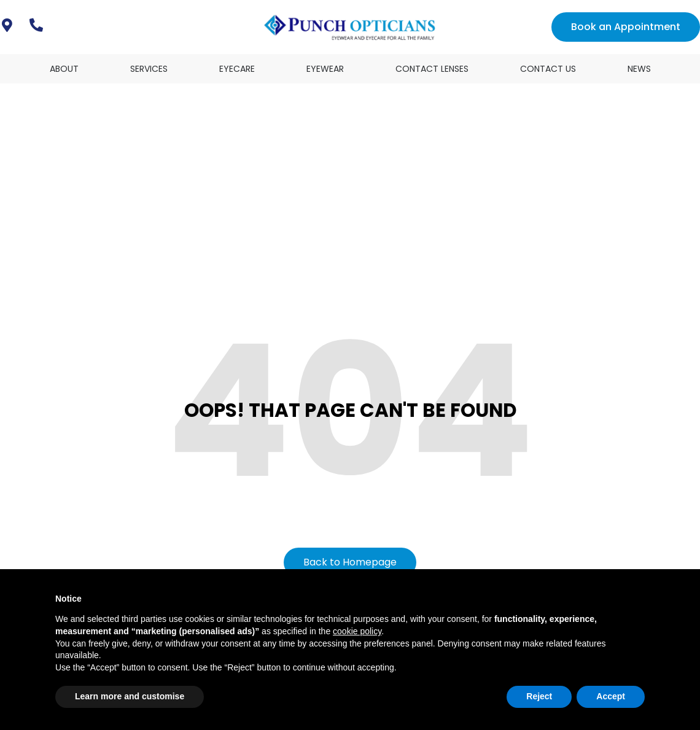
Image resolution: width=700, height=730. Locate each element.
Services (149, 69)
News (639, 69)
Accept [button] (611, 696)
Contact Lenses (432, 69)
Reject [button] (539, 696)
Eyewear (325, 69)
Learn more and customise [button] (130, 696)
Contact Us (548, 69)
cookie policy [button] (357, 631)
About (64, 69)
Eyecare (237, 69)
